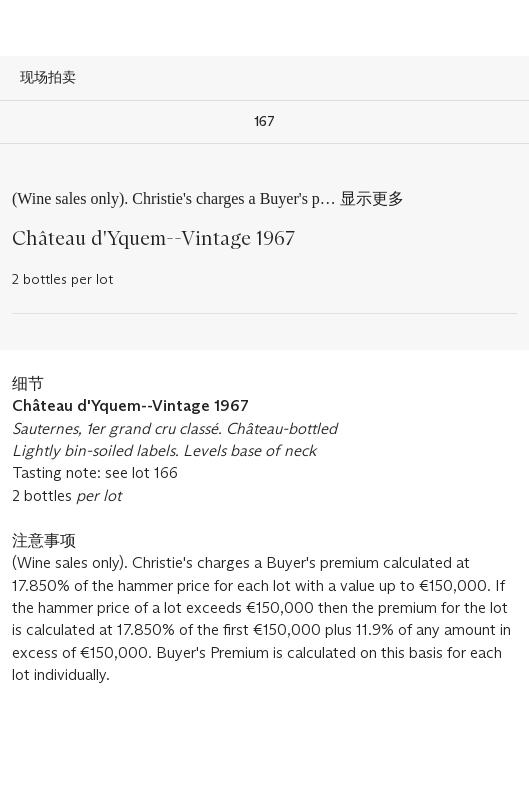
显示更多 (372, 198)
